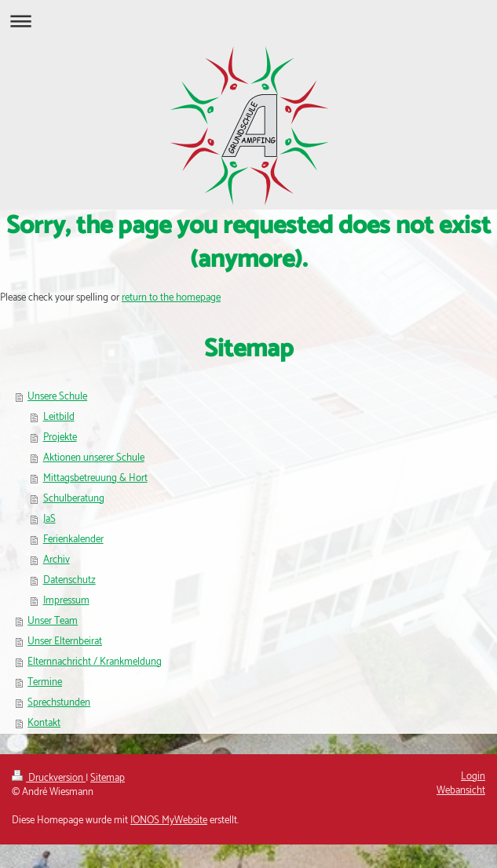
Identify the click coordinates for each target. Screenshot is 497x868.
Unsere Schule (57, 397)
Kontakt (44, 723)
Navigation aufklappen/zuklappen (248, 21)
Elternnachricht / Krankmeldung (95, 662)
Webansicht (461, 791)
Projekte (60, 438)
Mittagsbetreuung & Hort (95, 478)
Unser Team (53, 621)
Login (473, 777)
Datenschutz (69, 580)
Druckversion (49, 778)
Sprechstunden (59, 703)
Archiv (57, 560)
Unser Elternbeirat (65, 642)
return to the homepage (171, 298)
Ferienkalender (73, 540)
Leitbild (59, 417)
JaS (49, 519)
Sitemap (108, 778)
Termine (45, 682)
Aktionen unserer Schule (94, 458)
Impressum (66, 601)
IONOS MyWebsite (169, 821)
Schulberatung (74, 499)
